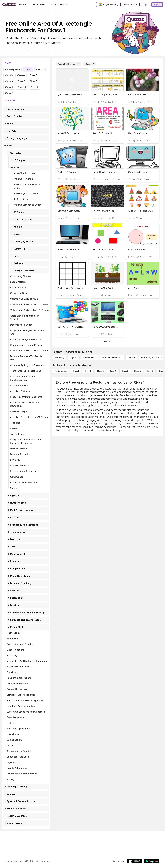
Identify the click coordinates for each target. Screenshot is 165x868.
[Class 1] (90, 64)
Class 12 (9, 93)
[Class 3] (100, 371)
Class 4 (21, 75)
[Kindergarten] (61, 371)
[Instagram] (36, 861)
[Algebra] (74, 358)
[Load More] (108, 342)
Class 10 (22, 87)
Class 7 (21, 81)
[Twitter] (26, 861)
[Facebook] (31, 861)
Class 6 (9, 81)
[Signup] (157, 5)
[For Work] (23, 5)
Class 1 (28, 69)
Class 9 (9, 87)
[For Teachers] (39, 5)
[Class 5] (125, 371)
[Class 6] (137, 371)
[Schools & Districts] (59, 5)
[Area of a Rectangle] (68, 64)
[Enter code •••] (131, 5)
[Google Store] (151, 861)
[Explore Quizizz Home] (9, 5)
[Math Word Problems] (112, 358)
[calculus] (132, 358)
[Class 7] (150, 371)
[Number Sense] (90, 358)
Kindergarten (12, 69)
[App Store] (135, 861)
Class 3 (9, 75)
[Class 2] (88, 371)
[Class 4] (113, 371)
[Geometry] (59, 358)
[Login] (146, 5)
